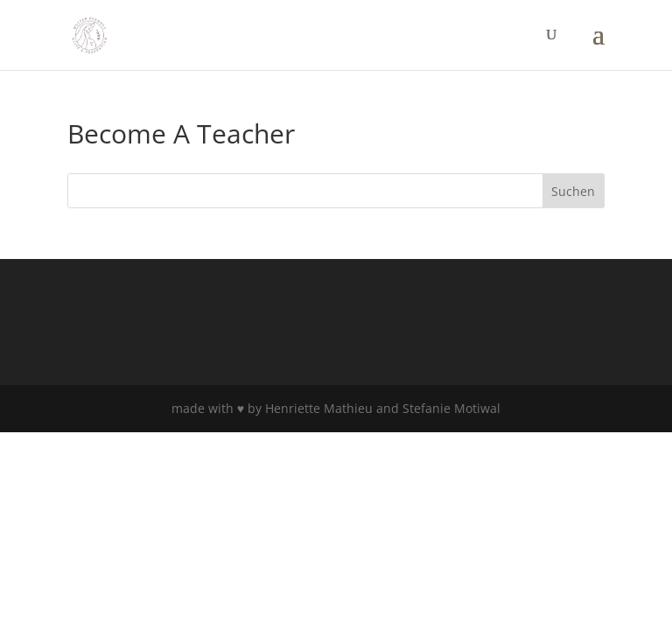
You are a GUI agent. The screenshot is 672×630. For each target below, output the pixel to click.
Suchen (573, 191)
